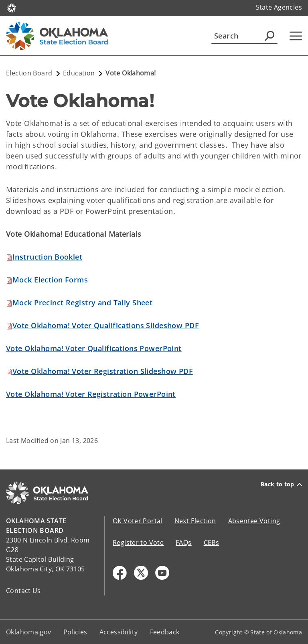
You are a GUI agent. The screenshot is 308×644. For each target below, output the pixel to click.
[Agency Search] (269, 36)
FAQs (184, 542)
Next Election (195, 521)
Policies (75, 632)
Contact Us (23, 591)
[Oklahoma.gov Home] (12, 7)
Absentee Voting (254, 521)
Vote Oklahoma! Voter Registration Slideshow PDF (103, 371)
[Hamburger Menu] (296, 36)
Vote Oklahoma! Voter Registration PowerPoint (91, 394)
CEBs (212, 542)
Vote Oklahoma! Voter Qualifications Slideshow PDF (106, 325)
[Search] (244, 36)
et (47, 257)
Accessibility (119, 632)
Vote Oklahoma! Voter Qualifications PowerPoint (94, 348)
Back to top (281, 484)
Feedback (165, 632)
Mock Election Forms (50, 280)
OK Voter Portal (138, 521)
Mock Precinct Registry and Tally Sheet (82, 303)
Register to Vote (138, 542)
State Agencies (279, 7)
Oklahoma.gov (29, 632)
